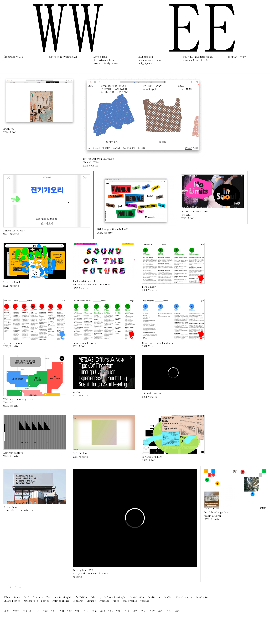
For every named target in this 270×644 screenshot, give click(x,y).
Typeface (104, 601)
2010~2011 (28, 611)
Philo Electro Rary (14, 231)
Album (7, 598)
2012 (70, 611)
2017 (111, 611)
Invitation (154, 598)
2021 (145, 290)
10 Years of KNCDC (152, 457)
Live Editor (149, 287)
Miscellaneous (184, 598)
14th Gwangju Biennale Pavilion (115, 229)
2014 (86, 611)
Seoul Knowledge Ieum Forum (158, 343)
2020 (145, 460)
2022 (184, 218)
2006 (7, 611)
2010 (54, 611)
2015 (94, 611)
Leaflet (168, 598)
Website (14, 132)
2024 (6, 132)
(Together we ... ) (13, 57)
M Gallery (9, 129)
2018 (119, 611)
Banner (17, 598)
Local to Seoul (12, 283)
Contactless (10, 507)
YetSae (77, 392)
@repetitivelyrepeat (106, 64)
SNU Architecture (152, 394)
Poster (45, 601)
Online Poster (12, 601)
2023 (100, 233)
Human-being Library (84, 343)
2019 (127, 611)
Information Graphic (116, 598)
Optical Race (31, 601)
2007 (16, 611)
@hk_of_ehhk (145, 64)
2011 (62, 611)
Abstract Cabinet (13, 453)
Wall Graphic (130, 601)
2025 (178, 611)
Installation (100, 574)
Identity (96, 598)
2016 (102, 611)
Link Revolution (13, 343)
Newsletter (202, 598)
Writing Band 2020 (83, 570)
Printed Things (61, 601)
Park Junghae (80, 454)
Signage (91, 601)
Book (27, 598)
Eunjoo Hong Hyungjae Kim (63, 57)
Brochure (38, 598)
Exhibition (16, 511)
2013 (78, 611)
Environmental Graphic (59, 598)
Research (78, 601)
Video (116, 601)
